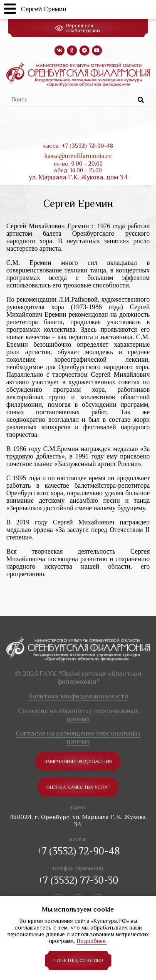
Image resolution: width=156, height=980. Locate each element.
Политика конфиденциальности (78, 696)
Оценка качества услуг (78, 787)
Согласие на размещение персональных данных (78, 737)
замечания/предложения (78, 761)
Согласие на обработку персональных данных (78, 715)
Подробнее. (92, 941)
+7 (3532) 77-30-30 (78, 880)
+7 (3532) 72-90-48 (78, 851)
